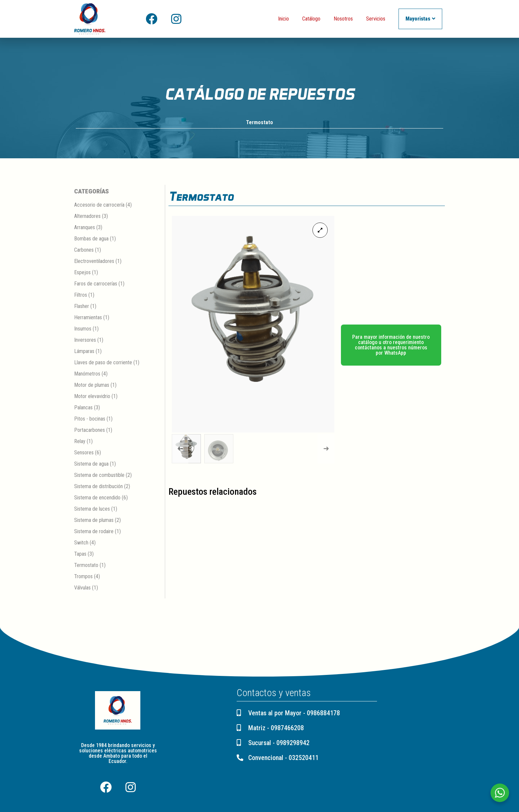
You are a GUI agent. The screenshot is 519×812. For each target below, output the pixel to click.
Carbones (84, 250)
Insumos (83, 329)
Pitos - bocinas (90, 419)
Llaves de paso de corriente (103, 363)
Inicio (283, 19)
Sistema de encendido (97, 498)
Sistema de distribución (98, 487)
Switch (81, 543)
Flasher (82, 306)
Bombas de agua (91, 239)
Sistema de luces (92, 509)
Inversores (85, 340)
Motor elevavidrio (92, 397)
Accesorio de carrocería (99, 205)
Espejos (82, 273)
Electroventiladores (94, 261)
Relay (80, 442)
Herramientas (88, 318)
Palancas (83, 408)
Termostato (259, 123)
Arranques (85, 228)
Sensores (84, 453)
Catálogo (311, 19)
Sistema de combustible (99, 475)
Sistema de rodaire (94, 532)
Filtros (81, 295)
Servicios (376, 19)
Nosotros (343, 19)
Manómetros (87, 374)
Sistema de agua (91, 464)
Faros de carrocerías (96, 284)
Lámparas (84, 352)
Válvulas (82, 588)
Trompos (83, 577)
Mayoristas (420, 19)
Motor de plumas (92, 385)
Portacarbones (90, 430)
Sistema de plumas (94, 520)
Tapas (80, 554)
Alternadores (87, 216)
